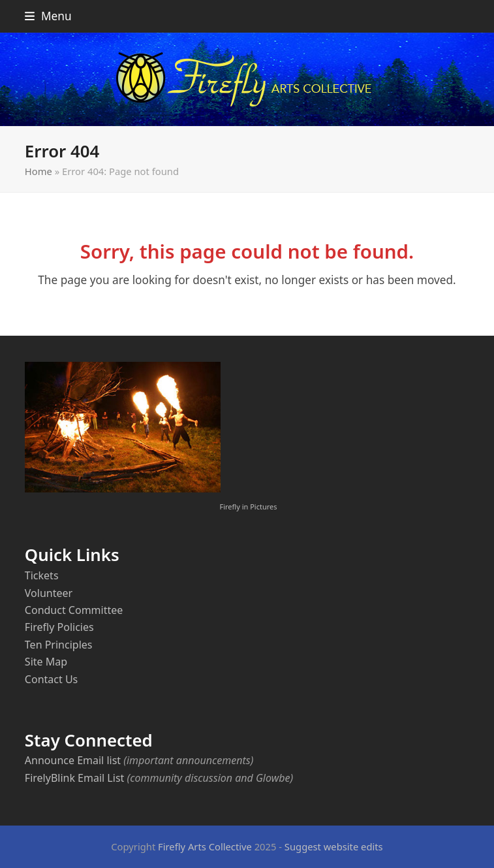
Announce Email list (73, 760)
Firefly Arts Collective (205, 846)
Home (39, 171)
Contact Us (51, 679)
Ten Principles (59, 645)
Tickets (42, 575)
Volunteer (49, 593)
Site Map (46, 662)
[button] (48, 16)
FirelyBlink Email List (74, 778)
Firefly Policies (59, 627)
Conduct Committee (74, 610)
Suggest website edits (334, 846)
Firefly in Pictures (248, 506)
